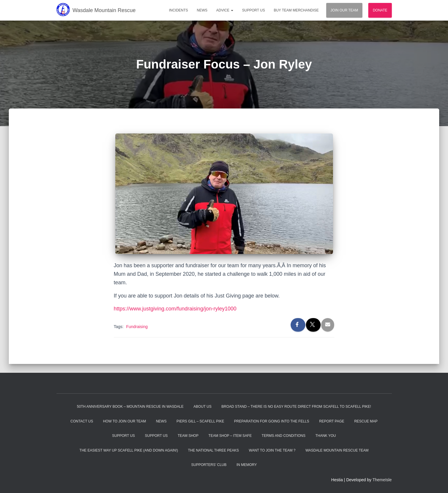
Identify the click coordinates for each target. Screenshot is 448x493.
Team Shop (188, 436)
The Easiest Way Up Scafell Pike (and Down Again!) (129, 450)
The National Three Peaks (213, 450)
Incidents (178, 10)
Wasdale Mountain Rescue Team (337, 450)
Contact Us (82, 421)
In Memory (247, 465)
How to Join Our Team (124, 421)
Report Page (332, 421)
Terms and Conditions (284, 436)
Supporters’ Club (209, 465)
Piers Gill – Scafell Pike (200, 421)
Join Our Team (344, 10)
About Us (203, 407)
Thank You (326, 436)
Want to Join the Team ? (272, 450)
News (202, 10)
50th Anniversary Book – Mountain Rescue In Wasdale (130, 407)
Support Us (254, 10)
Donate (380, 10)
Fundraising (137, 327)
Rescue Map (366, 421)
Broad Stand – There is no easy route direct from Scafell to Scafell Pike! (296, 407)
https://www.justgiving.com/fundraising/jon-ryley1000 (175, 309)
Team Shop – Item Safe (230, 436)
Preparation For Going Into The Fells (272, 421)
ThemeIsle (382, 480)
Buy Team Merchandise (296, 10)
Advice (225, 10)
